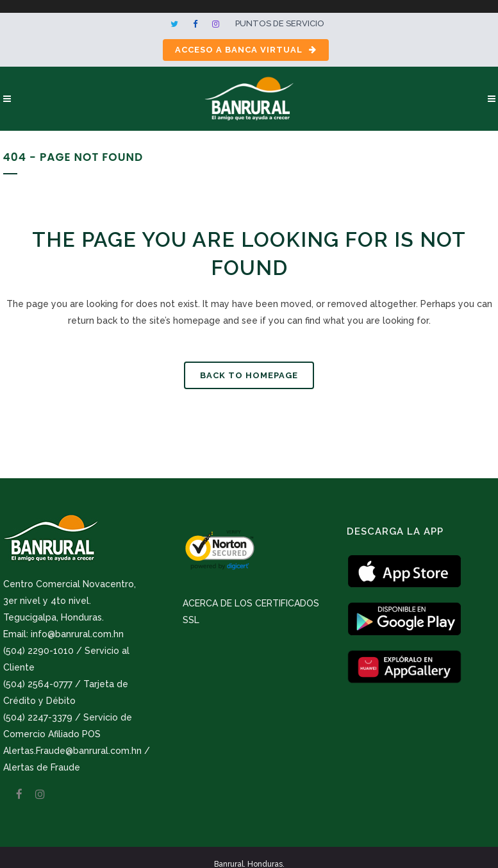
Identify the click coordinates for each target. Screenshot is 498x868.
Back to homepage (249, 375)
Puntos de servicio (280, 23)
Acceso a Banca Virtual (246, 50)
